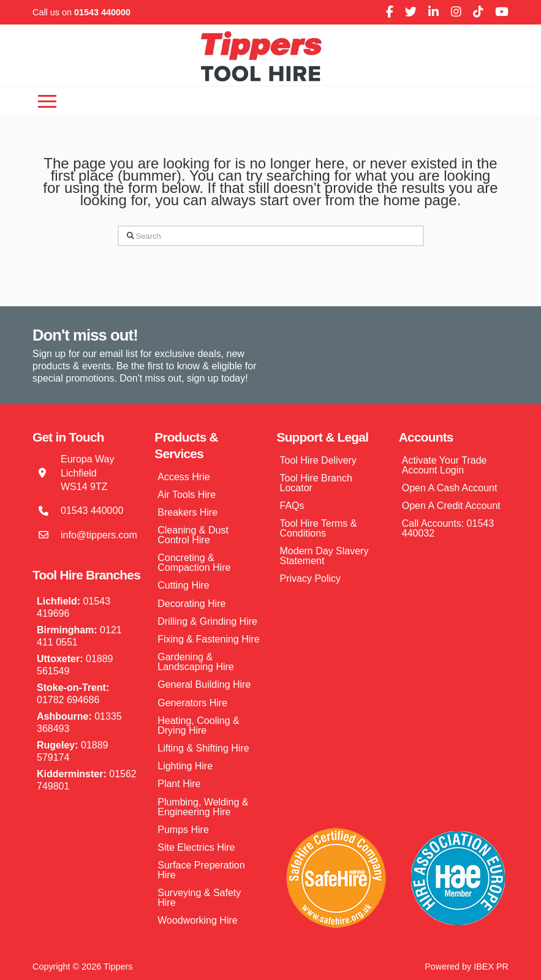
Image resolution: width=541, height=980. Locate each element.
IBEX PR (491, 967)
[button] (47, 101)
